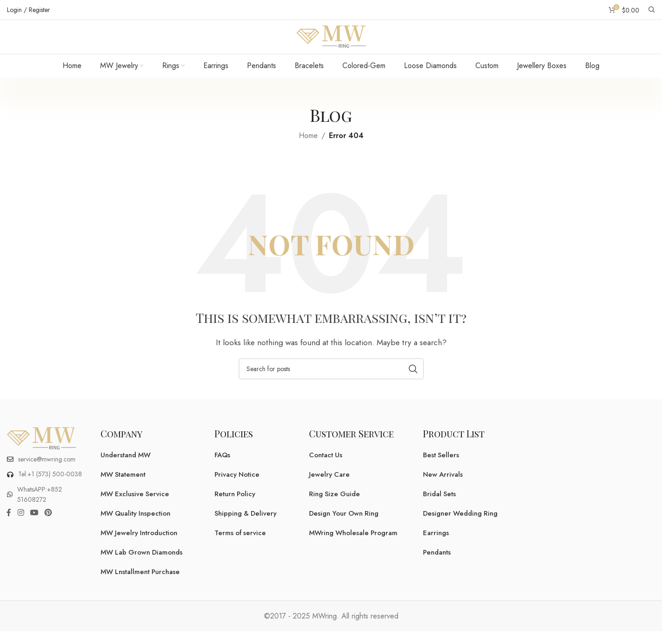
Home (308, 150)
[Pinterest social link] (48, 527)
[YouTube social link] (34, 527)
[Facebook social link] (9, 527)
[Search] (652, 10)
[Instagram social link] (21, 527)
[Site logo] (331, 43)
